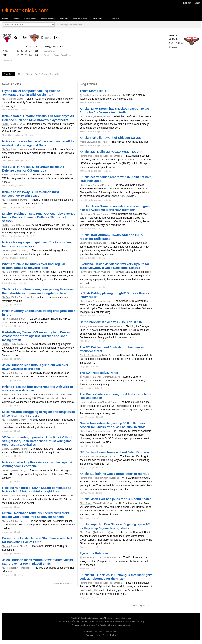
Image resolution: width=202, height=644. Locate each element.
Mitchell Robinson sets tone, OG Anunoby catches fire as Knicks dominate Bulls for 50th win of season (39, 217)
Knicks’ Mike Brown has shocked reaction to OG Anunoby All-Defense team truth (115, 110)
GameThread (50, 51)
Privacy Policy (109, 635)
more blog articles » (142, 605)
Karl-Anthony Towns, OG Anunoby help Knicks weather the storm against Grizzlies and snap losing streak (36, 336)
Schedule (64, 19)
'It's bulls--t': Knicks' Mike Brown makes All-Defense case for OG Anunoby (34, 169)
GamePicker (30, 19)
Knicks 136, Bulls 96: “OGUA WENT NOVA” (111, 152)
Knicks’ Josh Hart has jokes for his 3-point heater (115, 499)
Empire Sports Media (90, 355)
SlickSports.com (75, 25)
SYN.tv (6, 124)
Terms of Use (92, 635)
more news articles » (64, 583)
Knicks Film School (92, 95)
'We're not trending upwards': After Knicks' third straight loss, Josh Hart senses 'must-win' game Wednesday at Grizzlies (37, 441)
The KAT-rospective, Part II (99, 373)
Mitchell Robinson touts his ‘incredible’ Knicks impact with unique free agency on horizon (36, 515)
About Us (114, 19)
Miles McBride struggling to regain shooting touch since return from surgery (38, 414)
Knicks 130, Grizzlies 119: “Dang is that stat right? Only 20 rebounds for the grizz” (116, 577)
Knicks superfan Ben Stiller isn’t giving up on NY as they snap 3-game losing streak (115, 526)
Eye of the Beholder (94, 553)
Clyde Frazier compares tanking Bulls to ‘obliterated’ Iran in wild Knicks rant (31, 93)
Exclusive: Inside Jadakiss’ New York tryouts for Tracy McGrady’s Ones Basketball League (114, 266)
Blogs (29, 74)
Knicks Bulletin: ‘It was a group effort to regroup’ (115, 474)
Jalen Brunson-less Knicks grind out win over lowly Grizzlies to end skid (35, 367)
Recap (57, 55)
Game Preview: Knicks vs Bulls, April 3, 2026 (112, 322)
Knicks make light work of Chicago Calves (110, 138)
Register (187, 3)
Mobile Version (80, 19)
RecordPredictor (48, 19)
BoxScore (48, 55)
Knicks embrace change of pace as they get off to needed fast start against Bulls (38, 143)
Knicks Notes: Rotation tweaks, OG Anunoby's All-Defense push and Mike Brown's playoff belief (39, 118)
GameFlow (66, 55)
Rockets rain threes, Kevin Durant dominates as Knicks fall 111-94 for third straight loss (37, 489)
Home (5, 19)
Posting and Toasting (90, 156)
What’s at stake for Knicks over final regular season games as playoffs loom (34, 266)
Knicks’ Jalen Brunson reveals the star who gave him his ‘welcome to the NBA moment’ (115, 208)
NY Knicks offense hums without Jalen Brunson (114, 452)
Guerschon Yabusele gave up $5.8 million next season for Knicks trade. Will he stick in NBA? (113, 425)
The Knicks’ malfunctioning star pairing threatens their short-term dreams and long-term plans (38, 291)
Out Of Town (41, 74)
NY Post (6, 99)
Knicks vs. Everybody (90, 142)
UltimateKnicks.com (25, 11)
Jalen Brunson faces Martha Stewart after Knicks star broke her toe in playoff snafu (37, 562)
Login (197, 3)
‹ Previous (7, 60)
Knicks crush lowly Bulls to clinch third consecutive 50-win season (30, 194)
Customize (55, 74)
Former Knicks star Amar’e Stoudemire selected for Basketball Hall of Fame (37, 540)
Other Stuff (97, 19)
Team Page (9, 74)
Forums (16, 19)
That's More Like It (93, 91)
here (127, 625)
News (21, 74)
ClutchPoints (86, 116)
